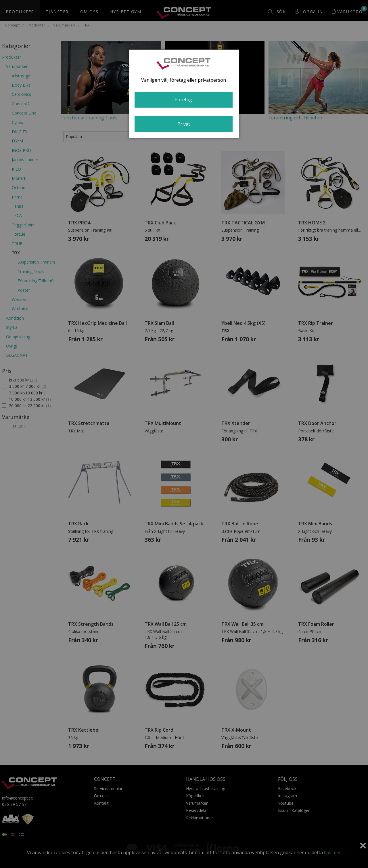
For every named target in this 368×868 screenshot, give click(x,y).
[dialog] (184, 94)
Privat (184, 124)
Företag (184, 100)
